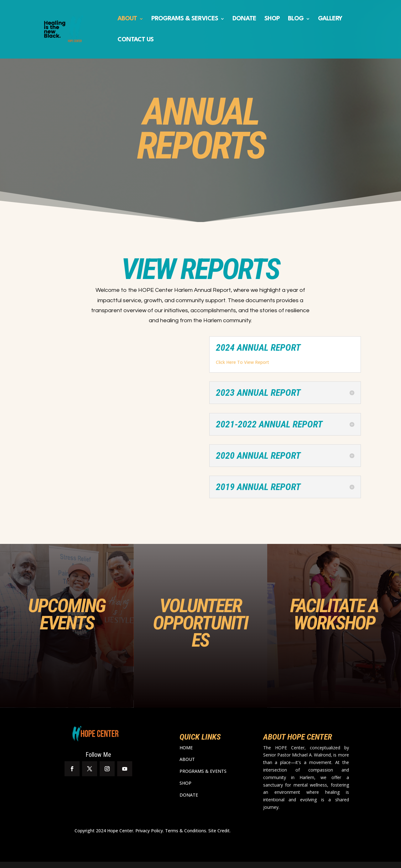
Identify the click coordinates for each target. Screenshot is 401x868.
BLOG (296, 19)
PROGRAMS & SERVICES (185, 19)
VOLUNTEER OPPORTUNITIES (200, 623)
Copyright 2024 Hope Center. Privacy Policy (119, 831)
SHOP (272, 19)
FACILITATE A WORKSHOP (334, 614)
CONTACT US (135, 40)
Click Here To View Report (242, 362)
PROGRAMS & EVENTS (203, 771)
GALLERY (330, 19)
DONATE (244, 19)
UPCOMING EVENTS (67, 614)
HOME (186, 748)
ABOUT (127, 19)
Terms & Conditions (186, 831)
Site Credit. (219, 831)
